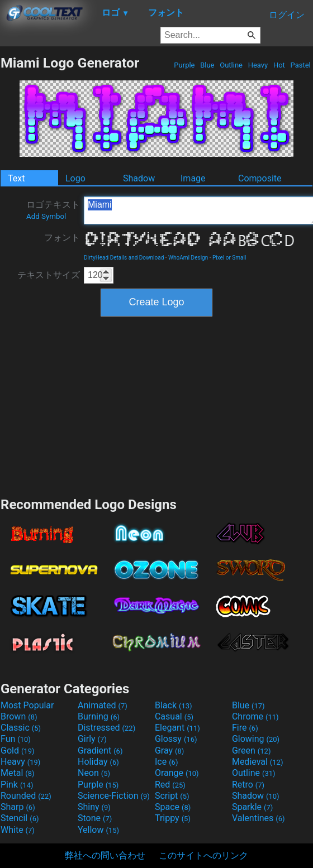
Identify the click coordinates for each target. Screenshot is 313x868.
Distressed (106, 728)
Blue (207, 65)
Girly (92, 739)
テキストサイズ (49, 275)
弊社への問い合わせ (105, 855)
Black (174, 705)
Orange (177, 773)
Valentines (259, 818)
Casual (174, 716)
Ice (166, 762)
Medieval (258, 762)
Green (252, 750)
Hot (279, 65)
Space (173, 807)
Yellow (98, 830)
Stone (95, 818)
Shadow (139, 178)
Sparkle (252, 807)
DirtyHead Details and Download (124, 258)
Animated (103, 705)
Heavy (258, 65)
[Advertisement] (156, 405)
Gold (18, 750)
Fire (245, 728)
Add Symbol (46, 216)
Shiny (94, 807)
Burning (99, 716)
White (18, 830)
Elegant (177, 728)
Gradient (100, 750)
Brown (19, 716)
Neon (94, 773)
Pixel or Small (229, 258)
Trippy (173, 818)
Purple (184, 65)
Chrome (255, 716)
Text (16, 178)
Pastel (300, 65)
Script (172, 796)
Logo (75, 178)
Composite (260, 178)
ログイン (287, 15)
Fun (16, 739)
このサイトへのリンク (203, 855)
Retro (248, 785)
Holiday (98, 762)
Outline (231, 65)
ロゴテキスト (53, 210)
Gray (169, 750)
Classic (21, 728)
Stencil (20, 818)
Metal (18, 773)
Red (170, 785)
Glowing (256, 739)
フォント (62, 238)
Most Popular (27, 705)
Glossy (176, 739)
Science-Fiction (114, 796)
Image (193, 178)
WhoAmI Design (188, 258)
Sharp (18, 807)
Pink (17, 785)
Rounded (26, 796)
